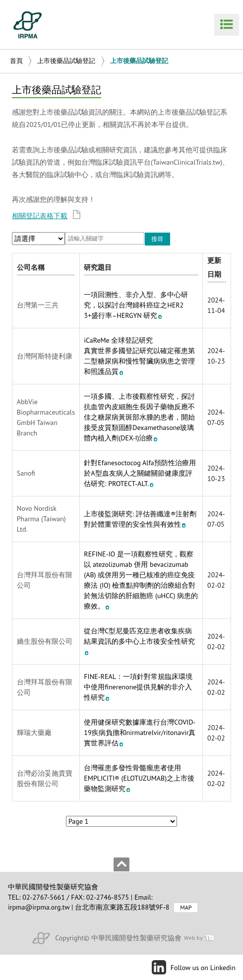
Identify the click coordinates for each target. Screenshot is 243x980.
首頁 (16, 61)
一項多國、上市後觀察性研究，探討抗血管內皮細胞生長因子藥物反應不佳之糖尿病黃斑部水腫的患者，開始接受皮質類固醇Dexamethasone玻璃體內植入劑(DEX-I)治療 (139, 417)
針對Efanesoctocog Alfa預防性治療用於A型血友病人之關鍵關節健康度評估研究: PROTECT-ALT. (140, 473)
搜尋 (157, 239)
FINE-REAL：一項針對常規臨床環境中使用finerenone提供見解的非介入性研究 (138, 687)
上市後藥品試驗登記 (66, 61)
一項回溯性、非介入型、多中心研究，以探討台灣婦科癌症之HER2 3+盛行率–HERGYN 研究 (136, 305)
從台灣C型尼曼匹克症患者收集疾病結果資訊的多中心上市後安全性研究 (139, 641)
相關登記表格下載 (46, 216)
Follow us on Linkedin (203, 968)
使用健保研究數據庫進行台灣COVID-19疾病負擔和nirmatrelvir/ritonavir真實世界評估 (140, 733)
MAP (186, 907)
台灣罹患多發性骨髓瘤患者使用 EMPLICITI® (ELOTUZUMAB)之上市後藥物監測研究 (139, 778)
